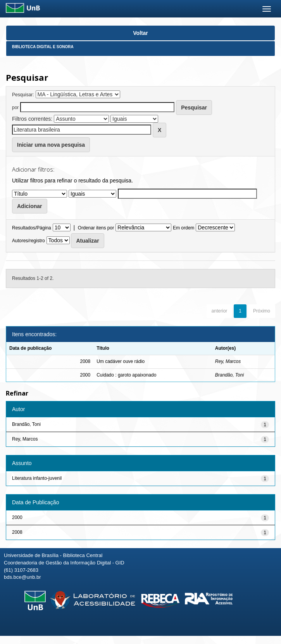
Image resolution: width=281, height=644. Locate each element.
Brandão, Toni (229, 375)
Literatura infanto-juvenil (37, 478)
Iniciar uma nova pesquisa (51, 145)
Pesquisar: (23, 95)
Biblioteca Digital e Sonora (43, 47)
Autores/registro (28, 241)
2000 (17, 517)
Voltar (140, 33)
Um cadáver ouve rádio (121, 361)
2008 (17, 532)
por (15, 108)
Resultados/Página (32, 228)
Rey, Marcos (228, 361)
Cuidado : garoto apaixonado (126, 375)
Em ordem (184, 228)
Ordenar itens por (96, 228)
